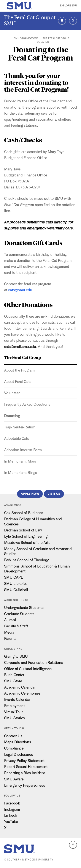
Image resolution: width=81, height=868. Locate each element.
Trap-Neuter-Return (20, 427)
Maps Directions (17, 742)
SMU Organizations (26, 38)
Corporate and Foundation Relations (33, 662)
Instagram (12, 809)
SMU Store (13, 681)
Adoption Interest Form (23, 450)
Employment (14, 706)
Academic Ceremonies (22, 693)
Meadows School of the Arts (27, 542)
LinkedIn (11, 815)
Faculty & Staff (16, 626)
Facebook (12, 803)
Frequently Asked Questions (27, 404)
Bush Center (14, 675)
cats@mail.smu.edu (20, 347)
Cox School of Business (24, 513)
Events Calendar (17, 699)
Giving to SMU (16, 656)
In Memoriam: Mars (20, 461)
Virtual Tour (13, 712)
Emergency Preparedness (25, 785)
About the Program (19, 370)
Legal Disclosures (19, 754)
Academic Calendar (20, 687)
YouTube (11, 822)
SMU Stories (14, 718)
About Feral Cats (18, 382)
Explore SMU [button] (68, 6)
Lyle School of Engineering (26, 536)
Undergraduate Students (24, 608)
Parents (10, 638)
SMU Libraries (16, 583)
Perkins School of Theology (26, 560)
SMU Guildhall (16, 590)
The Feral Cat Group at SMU (30, 20)
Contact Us (13, 736)
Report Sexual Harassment (26, 767)
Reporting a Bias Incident (25, 773)
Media (9, 632)
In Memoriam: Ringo (21, 473)
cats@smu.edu (20, 290)
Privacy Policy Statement (24, 761)
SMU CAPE (13, 577)
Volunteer (12, 393)
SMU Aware (14, 779)
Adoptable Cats (17, 438)
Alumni (10, 620)
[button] (73, 845)
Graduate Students (19, 614)
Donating (12, 416)
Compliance (14, 748)
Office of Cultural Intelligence (28, 669)
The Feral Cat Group (56, 38)
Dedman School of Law (23, 530)
